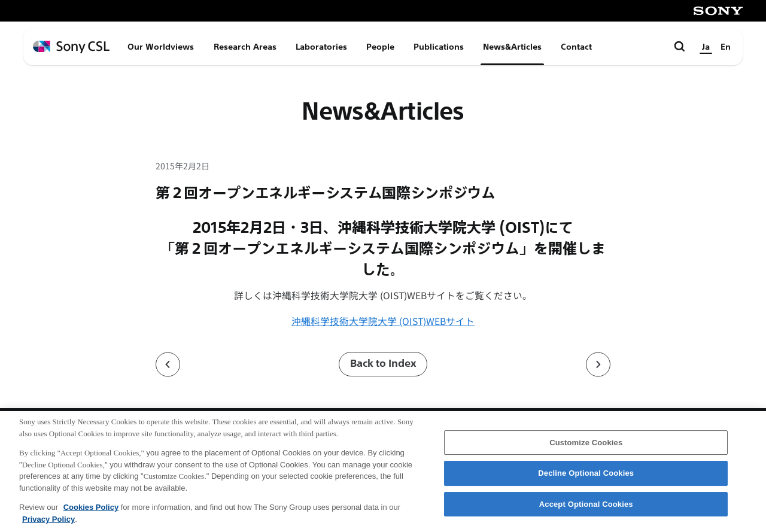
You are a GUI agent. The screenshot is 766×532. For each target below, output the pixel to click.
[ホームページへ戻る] (71, 47)
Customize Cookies (586, 449)
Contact (576, 47)
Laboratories (321, 47)
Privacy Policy (48, 526)
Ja (706, 47)
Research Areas (245, 47)
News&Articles (512, 47)
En (726, 47)
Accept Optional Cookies (586, 511)
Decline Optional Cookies (586, 480)
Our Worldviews (161, 47)
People (380, 47)
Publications (439, 47)
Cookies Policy (91, 514)
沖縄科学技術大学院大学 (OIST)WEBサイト (383, 321)
